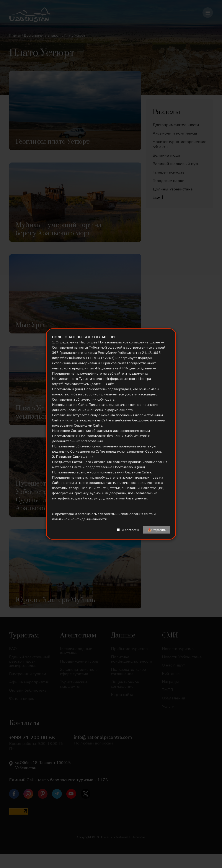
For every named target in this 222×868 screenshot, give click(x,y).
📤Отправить (157, 530)
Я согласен (130, 530)
